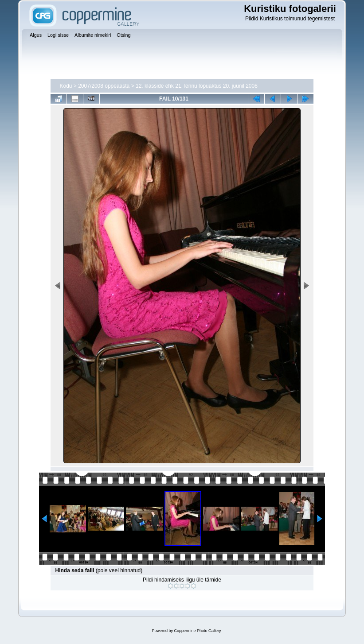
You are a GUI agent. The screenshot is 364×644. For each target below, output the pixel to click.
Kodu (66, 86)
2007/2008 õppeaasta (104, 86)
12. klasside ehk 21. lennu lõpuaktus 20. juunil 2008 (197, 86)
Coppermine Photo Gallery (197, 631)
